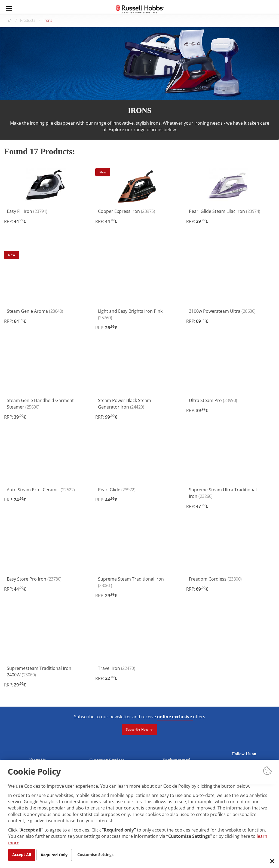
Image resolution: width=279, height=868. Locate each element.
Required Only (54, 855)
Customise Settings (95, 855)
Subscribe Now (140, 730)
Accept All (22, 855)
